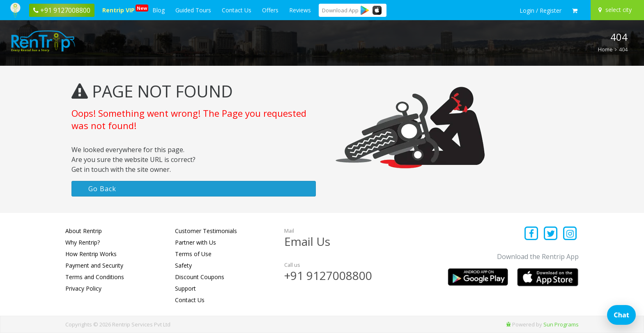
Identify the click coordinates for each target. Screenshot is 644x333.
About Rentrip (84, 231)
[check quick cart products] (575, 11)
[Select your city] (616, 10)
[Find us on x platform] (551, 234)
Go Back (102, 189)
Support (185, 288)
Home (605, 49)
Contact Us (237, 10)
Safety (183, 265)
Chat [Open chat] (621, 315)
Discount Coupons (200, 277)
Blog (159, 10)
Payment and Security (94, 265)
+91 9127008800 (328, 275)
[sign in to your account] (540, 11)
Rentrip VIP (120, 9)
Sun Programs (561, 324)
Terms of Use (193, 254)
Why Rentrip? (83, 242)
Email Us (307, 241)
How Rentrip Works (91, 254)
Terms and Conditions (95, 277)
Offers (270, 10)
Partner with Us (195, 242)
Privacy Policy (83, 288)
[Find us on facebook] (532, 234)
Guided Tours (193, 10)
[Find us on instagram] (570, 234)
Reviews (300, 10)
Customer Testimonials (206, 231)
